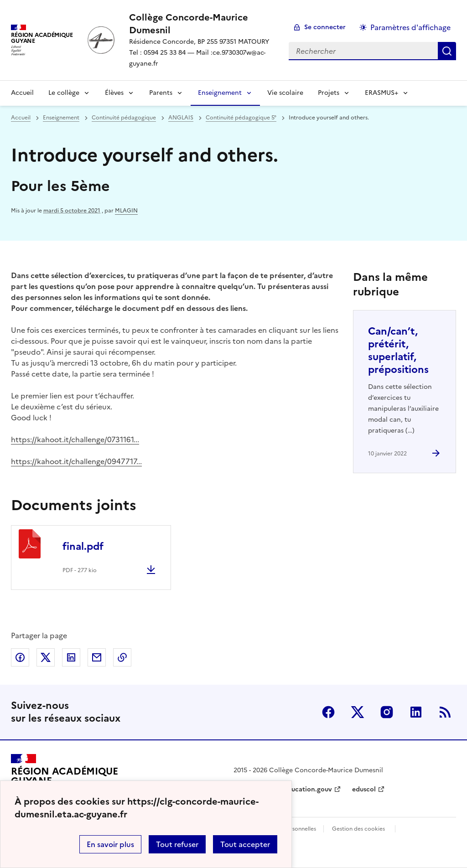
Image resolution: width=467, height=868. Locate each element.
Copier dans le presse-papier (122, 657)
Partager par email (97, 657)
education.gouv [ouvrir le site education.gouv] (308, 789)
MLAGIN (126, 211)
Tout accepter (245, 844)
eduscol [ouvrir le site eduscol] (364, 789)
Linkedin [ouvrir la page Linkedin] (416, 712)
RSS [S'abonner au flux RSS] (445, 712)
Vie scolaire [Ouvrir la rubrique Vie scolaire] (285, 93)
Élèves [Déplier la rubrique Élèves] (114, 93)
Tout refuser (177, 844)
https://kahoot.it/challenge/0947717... (76, 461)
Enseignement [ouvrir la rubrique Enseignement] (61, 118)
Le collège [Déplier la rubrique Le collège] (64, 93)
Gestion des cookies (358, 829)
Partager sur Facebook (20, 657)
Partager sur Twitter (46, 657)
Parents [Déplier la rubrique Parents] (161, 93)
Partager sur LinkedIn (71, 657)
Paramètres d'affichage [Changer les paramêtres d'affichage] (410, 27)
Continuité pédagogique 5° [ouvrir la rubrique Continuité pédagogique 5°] (241, 118)
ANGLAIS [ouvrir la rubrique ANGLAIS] (181, 118)
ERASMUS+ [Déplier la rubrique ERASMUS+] (381, 93)
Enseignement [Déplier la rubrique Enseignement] (220, 93)
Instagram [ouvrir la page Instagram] (387, 712)
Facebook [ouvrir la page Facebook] (328, 712)
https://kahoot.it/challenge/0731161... (75, 439)
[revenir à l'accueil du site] (202, 24)
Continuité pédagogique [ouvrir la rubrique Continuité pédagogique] (124, 118)
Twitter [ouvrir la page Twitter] (358, 712)
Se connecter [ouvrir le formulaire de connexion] (325, 27)
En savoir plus (110, 844)
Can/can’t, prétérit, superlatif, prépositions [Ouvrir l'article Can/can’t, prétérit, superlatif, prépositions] (398, 350)
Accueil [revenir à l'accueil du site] (22, 93)
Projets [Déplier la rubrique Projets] (329, 93)
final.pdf (83, 546)
